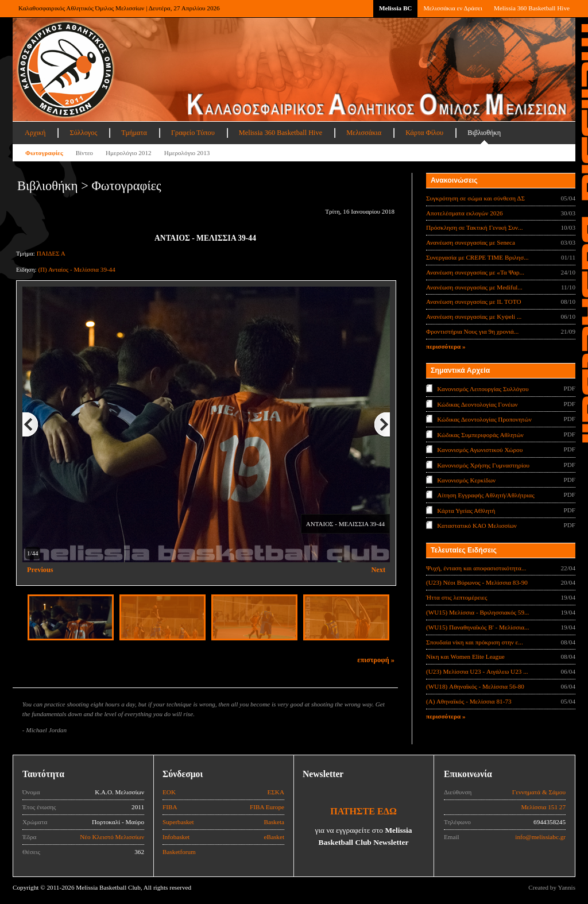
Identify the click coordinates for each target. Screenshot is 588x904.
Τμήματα (134, 133)
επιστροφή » (376, 660)
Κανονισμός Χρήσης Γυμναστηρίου (483, 465)
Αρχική (35, 133)
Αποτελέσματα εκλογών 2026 (465, 213)
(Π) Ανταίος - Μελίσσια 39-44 (76, 269)
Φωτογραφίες (44, 153)
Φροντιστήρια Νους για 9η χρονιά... (472, 331)
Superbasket (178, 822)
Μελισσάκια (364, 133)
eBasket (274, 837)
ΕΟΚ (169, 792)
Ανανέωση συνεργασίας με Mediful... (474, 287)
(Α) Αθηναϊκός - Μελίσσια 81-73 (469, 701)
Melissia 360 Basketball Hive (532, 8)
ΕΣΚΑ (276, 792)
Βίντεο (84, 153)
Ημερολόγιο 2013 (187, 153)
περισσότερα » (446, 346)
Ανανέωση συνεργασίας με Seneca (471, 242)
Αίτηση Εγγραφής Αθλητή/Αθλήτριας (486, 495)
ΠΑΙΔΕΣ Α (51, 253)
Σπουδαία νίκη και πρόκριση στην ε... (475, 642)
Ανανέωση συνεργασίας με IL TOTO (473, 302)
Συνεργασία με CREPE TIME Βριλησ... (477, 257)
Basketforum (179, 852)
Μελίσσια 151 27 (543, 807)
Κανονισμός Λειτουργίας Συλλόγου (483, 389)
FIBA (170, 807)
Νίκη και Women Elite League (465, 656)
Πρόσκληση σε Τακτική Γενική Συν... (474, 227)
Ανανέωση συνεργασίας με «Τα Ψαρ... (475, 272)
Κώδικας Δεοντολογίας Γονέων (477, 404)
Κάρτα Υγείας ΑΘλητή (466, 511)
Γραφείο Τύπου (193, 133)
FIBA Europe (267, 807)
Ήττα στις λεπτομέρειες (457, 597)
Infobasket (176, 837)
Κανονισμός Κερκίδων (466, 480)
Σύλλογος (83, 133)
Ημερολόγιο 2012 (129, 153)
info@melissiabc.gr (540, 837)
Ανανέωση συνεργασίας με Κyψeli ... (474, 316)
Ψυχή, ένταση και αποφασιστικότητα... (476, 568)
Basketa (274, 822)
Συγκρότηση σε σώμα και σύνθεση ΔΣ (475, 198)
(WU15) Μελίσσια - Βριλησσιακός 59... (477, 612)
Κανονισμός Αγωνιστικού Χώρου (480, 450)
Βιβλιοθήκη (484, 133)
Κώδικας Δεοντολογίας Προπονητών (484, 419)
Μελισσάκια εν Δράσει (452, 8)
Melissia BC (396, 8)
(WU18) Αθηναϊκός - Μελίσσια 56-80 (475, 686)
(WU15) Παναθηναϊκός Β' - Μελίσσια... (478, 627)
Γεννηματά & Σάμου (539, 792)
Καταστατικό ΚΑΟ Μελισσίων (477, 526)
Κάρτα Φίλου (424, 133)
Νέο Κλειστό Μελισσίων (112, 837)
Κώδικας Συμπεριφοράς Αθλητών (480, 434)
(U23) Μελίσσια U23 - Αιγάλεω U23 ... (477, 671)
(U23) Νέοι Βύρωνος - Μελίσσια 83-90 (477, 582)
